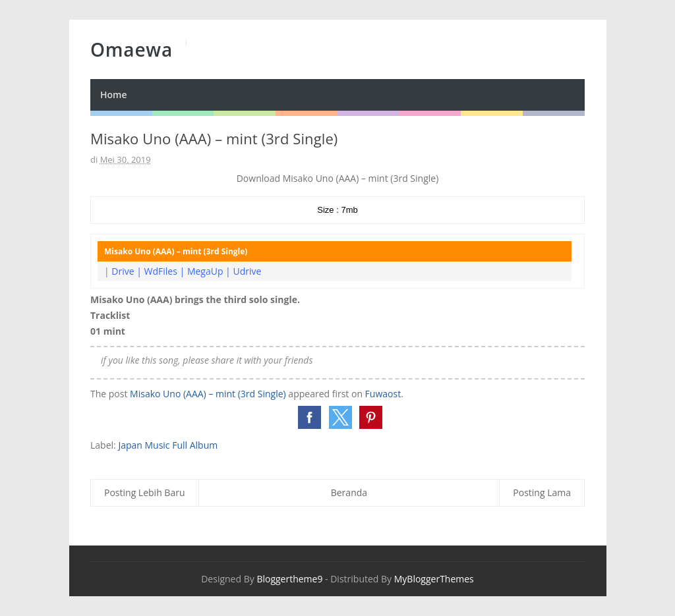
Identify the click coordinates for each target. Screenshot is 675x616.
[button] (309, 417)
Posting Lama (542, 492)
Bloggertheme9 (289, 579)
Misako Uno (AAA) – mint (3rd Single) (208, 394)
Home (114, 95)
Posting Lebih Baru (145, 492)
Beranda (349, 492)
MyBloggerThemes (434, 579)
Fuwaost (383, 394)
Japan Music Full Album (168, 445)
